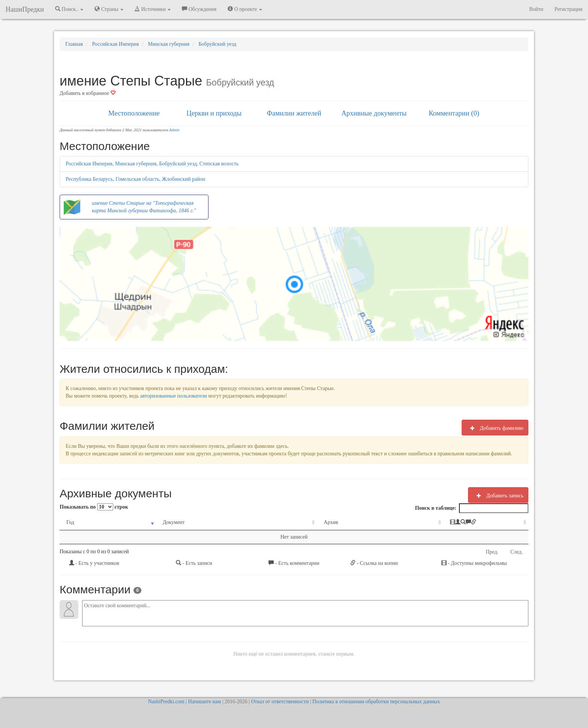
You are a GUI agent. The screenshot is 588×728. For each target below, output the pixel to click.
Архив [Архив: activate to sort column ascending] (287, 522)
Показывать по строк (94, 507)
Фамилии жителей (294, 113)
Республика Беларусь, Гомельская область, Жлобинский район (135, 179)
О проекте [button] (245, 9)
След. (517, 552)
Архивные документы (374, 113)
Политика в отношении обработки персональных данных (376, 702)
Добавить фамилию (495, 428)
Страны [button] (109, 9)
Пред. (492, 552)
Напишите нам (204, 702)
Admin (174, 130)
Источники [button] (153, 9)
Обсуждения (199, 9)
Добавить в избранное (88, 93)
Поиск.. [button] (69, 9)
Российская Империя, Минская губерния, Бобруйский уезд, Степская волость (152, 164)
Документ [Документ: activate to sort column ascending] (157, 522)
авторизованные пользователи (174, 396)
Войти (536, 9)
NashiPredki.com (166, 702)
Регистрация (568, 9)
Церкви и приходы (214, 113)
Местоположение (134, 113)
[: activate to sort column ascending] (453, 523)
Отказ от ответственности (280, 702)
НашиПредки (25, 9)
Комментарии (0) (454, 113)
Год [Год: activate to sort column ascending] (70, 522)
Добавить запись (498, 495)
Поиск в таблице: (472, 508)
